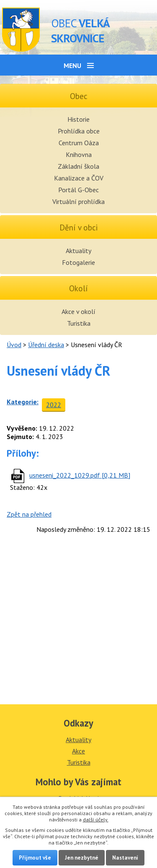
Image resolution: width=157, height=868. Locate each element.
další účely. (96, 820)
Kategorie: (23, 402)
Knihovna (79, 154)
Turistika (79, 323)
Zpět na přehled (29, 514)
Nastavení (125, 858)
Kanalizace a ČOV (79, 178)
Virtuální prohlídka (78, 201)
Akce (78, 751)
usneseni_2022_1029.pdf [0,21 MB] (80, 475)
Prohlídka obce (79, 131)
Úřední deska (46, 345)
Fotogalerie (78, 262)
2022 (54, 405)
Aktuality (78, 251)
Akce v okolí (78, 311)
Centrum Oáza (79, 143)
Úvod (14, 345)
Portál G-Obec (78, 190)
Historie (78, 119)
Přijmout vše (35, 858)
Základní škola (78, 166)
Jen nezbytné (82, 858)
